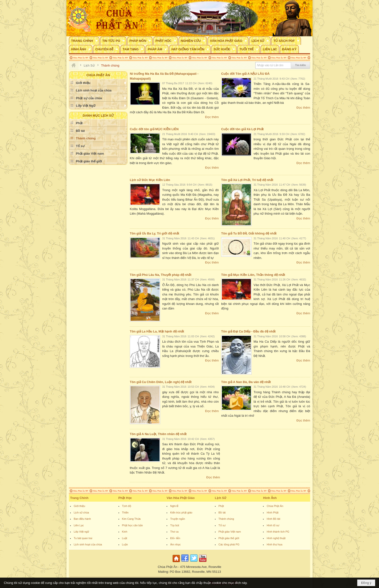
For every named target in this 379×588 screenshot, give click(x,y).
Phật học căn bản (132, 525)
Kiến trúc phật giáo (181, 513)
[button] (84, 41)
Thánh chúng (226, 519)
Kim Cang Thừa (131, 519)
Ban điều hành (82, 519)
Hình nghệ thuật (276, 538)
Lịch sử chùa (81, 513)
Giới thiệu (79, 506)
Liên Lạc (79, 525)
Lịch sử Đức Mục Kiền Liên (150, 180)
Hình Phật (273, 513)
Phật (221, 506)
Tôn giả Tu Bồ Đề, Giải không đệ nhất (249, 233)
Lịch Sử (221, 498)
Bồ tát (222, 513)
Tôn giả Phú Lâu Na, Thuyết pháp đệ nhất (161, 275)
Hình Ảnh (270, 498)
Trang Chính (79, 498)
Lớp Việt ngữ (81, 532)
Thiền (125, 513)
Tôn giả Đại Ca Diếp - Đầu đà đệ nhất (248, 331)
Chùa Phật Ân (275, 506)
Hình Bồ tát (273, 519)
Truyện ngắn (178, 519)
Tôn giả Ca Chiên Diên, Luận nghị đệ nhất (161, 382)
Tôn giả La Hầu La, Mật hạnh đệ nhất (157, 331)
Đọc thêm (212, 117)
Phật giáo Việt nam (230, 532)
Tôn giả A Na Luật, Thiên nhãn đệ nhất (158, 434)
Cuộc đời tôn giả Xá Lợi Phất (242, 129)
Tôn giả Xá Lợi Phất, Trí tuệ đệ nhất (247, 180)
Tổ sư (222, 525)
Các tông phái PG (229, 544)
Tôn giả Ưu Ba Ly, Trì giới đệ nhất (154, 233)
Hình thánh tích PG (278, 532)
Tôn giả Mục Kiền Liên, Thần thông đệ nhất (253, 275)
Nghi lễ (174, 506)
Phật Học (125, 498)
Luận (125, 544)
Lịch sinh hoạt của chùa (88, 544)
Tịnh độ (127, 506)
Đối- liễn (175, 538)
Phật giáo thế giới (229, 538)
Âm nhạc (175, 544)
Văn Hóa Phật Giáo (181, 498)
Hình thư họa (274, 544)
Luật (125, 538)
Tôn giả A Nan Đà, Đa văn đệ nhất (246, 382)
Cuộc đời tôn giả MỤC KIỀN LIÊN (154, 129)
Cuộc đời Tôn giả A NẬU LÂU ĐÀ (245, 74)
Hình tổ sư (273, 525)
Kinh (125, 532)
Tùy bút (175, 525)
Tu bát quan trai (83, 538)
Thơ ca (174, 532)
